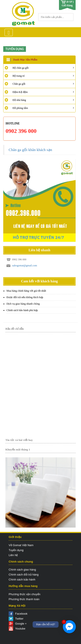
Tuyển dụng (16, 550)
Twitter (19, 619)
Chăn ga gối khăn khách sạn (30, 150)
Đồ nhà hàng (19, 100)
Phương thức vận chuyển (25, 594)
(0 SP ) (70, 2)
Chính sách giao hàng (22, 570)
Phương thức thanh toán (24, 599)
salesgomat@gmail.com (25, 266)
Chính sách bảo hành (22, 580)
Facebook (21, 614)
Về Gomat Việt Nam (21, 545)
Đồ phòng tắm (20, 108)
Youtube (20, 629)
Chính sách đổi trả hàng (24, 575)
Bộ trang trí (19, 76)
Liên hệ (13, 555)
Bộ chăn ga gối (21, 68)
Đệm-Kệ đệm (20, 92)
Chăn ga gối (19, 84)
